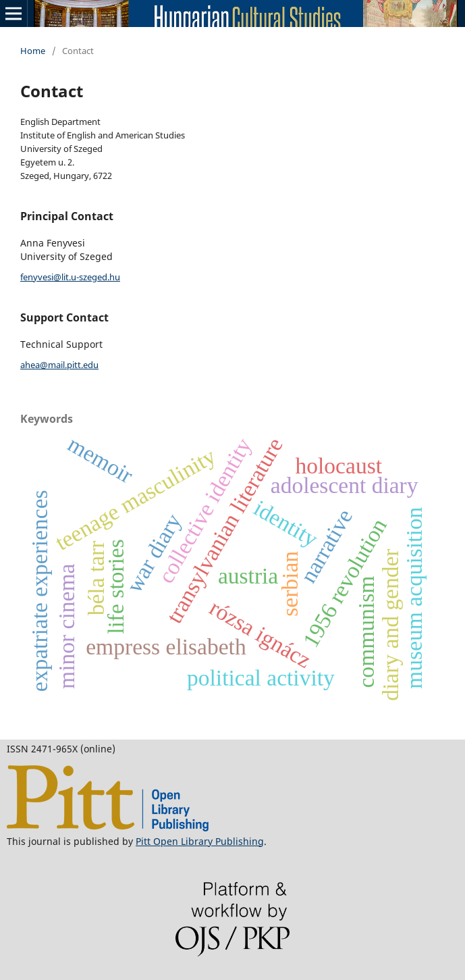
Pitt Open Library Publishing (200, 841)
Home (33, 51)
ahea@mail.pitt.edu (59, 365)
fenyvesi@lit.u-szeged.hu (70, 277)
